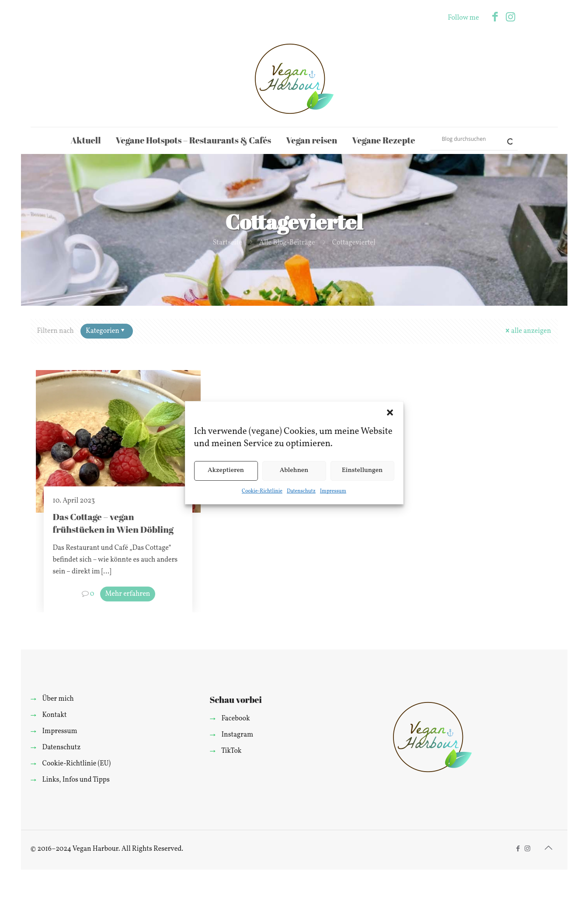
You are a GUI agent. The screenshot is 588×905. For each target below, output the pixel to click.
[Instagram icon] (510, 18)
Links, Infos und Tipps (76, 780)
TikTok (231, 751)
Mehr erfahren (128, 594)
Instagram (237, 735)
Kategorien (106, 331)
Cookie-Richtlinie (262, 491)
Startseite (227, 243)
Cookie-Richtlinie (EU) (76, 764)
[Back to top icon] (549, 849)
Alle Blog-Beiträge (287, 243)
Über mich (58, 699)
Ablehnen (294, 470)
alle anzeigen (528, 331)
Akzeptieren (226, 470)
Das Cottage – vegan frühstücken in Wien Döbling (113, 523)
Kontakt (54, 715)
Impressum (333, 491)
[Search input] (470, 139)
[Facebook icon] (495, 18)
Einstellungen (362, 470)
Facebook (235, 719)
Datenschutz (301, 491)
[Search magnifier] (506, 139)
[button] (390, 412)
